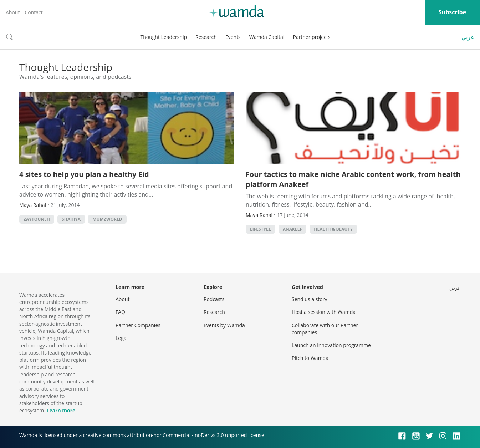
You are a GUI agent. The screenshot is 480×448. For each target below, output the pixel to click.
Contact (34, 12)
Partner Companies (138, 325)
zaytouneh (37, 219)
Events (233, 37)
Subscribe (452, 12)
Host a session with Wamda (324, 312)
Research (206, 37)
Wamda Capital (267, 37)
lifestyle (261, 229)
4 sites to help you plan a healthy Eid (84, 174)
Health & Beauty (333, 229)
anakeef (292, 229)
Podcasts (214, 299)
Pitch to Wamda (310, 358)
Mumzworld (107, 219)
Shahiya (71, 219)
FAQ (120, 312)
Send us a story (309, 299)
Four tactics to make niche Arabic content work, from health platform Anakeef (353, 179)
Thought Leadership (164, 37)
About (13, 12)
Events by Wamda (224, 325)
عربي (468, 37)
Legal (122, 338)
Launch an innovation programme (331, 345)
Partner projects (312, 37)
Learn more (61, 410)
